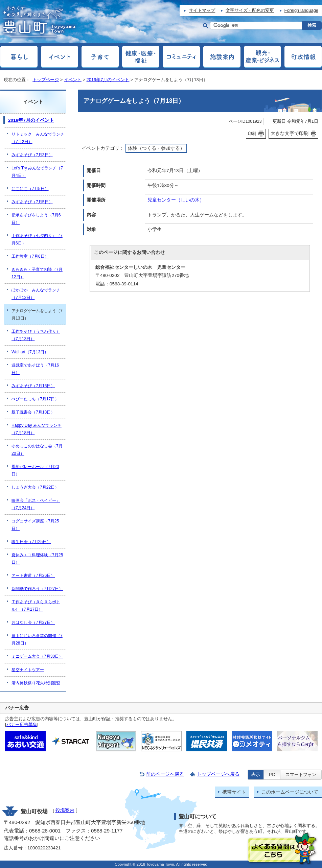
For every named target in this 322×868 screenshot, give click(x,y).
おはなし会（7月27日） (33, 623)
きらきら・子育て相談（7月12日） (37, 273)
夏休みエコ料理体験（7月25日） (37, 559)
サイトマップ (202, 10)
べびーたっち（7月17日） (35, 399)
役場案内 (65, 810)
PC (272, 775)
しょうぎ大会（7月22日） (35, 487)
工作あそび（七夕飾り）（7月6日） (37, 239)
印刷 (252, 134)
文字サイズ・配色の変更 (250, 10)
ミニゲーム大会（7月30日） (37, 656)
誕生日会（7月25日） (31, 542)
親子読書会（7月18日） (33, 412)
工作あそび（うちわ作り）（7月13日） (36, 335)
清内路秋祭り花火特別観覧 (36, 683)
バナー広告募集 (22, 724)
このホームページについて (290, 792)
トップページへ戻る (218, 774)
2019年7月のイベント (108, 80)
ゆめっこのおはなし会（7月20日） (37, 450)
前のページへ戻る (165, 774)
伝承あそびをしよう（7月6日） (36, 219)
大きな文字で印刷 (290, 133)
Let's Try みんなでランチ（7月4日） (37, 172)
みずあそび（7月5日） (32, 202)
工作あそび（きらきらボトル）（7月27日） (36, 606)
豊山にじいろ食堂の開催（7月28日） (37, 639)
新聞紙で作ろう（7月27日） (37, 589)
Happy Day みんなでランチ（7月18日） (37, 429)
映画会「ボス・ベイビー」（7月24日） (36, 504)
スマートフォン (301, 775)
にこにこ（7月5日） (30, 189)
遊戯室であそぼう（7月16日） (35, 369)
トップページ (46, 80)
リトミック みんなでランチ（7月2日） (38, 138)
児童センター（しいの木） (176, 200)
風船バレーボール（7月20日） (35, 470)
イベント (73, 80)
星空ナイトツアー (28, 670)
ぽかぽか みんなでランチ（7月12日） (36, 294)
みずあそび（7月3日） (32, 155)
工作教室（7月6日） (30, 256)
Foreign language (301, 10)
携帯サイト (234, 792)
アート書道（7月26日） (33, 576)
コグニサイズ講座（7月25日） (35, 525)
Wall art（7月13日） (30, 352)
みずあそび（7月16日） (33, 386)
